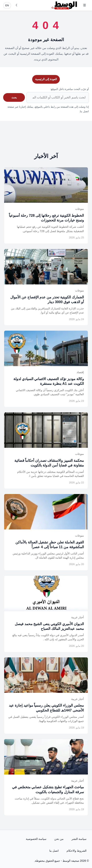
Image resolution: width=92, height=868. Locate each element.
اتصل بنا (54, 851)
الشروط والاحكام (77, 851)
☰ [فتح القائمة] (84, 5)
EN (7, 5)
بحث (14, 97)
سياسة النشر (79, 839)
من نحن (59, 839)
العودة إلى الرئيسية (46, 79)
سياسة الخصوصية (36, 839)
